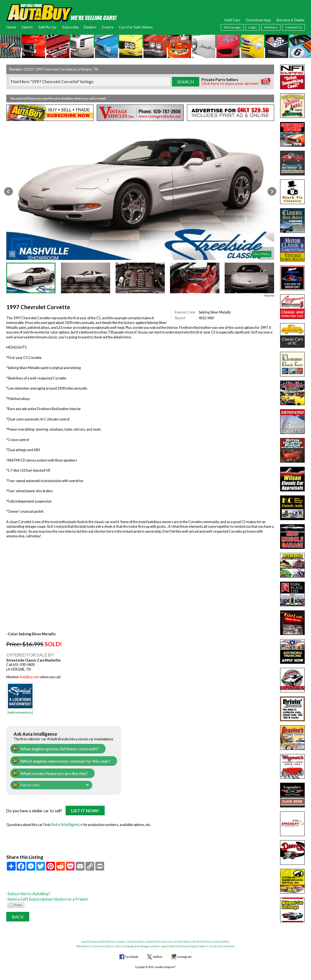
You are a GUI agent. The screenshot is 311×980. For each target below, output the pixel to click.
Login (253, 27)
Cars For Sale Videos (136, 27)
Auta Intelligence (64, 820)
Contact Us (293, 27)
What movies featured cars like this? (47, 771)
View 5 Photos (262, 254)
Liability (174, 939)
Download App (258, 20)
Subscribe (70, 27)
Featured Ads (98, 934)
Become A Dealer (291, 20)
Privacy (184, 939)
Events (108, 27)
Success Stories (116, 939)
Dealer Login (159, 939)
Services (169, 934)
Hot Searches (227, 939)
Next (272, 192)
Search (27, 27)
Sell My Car (47, 27)
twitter (158, 949)
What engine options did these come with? (52, 748)
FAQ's (226, 934)
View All (269, 296)
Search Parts (155, 934)
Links (214, 939)
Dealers (90, 27)
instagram (184, 949)
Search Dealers (138, 934)
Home (11, 27)
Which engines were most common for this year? (57, 759)
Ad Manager (143, 939)
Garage (130, 939)
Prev (8, 192)
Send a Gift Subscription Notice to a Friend (38, 892)
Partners (271, 27)
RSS (78, 939)
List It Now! (85, 807)
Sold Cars (232, 20)
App (193, 939)
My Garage (232, 27)
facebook (132, 949)
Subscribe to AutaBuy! (24, 887)
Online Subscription (210, 934)
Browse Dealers (118, 934)
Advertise (88, 939)
